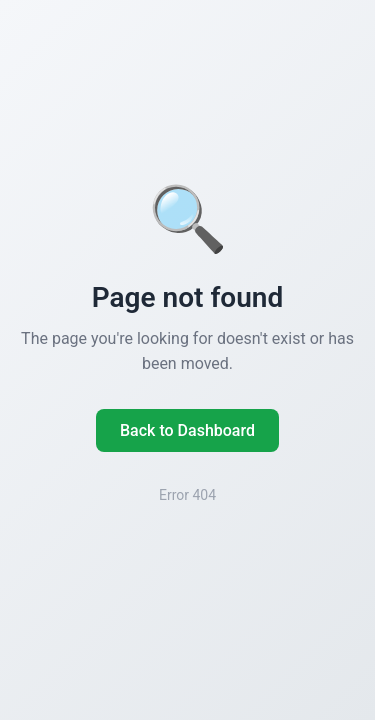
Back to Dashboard (187, 430)
